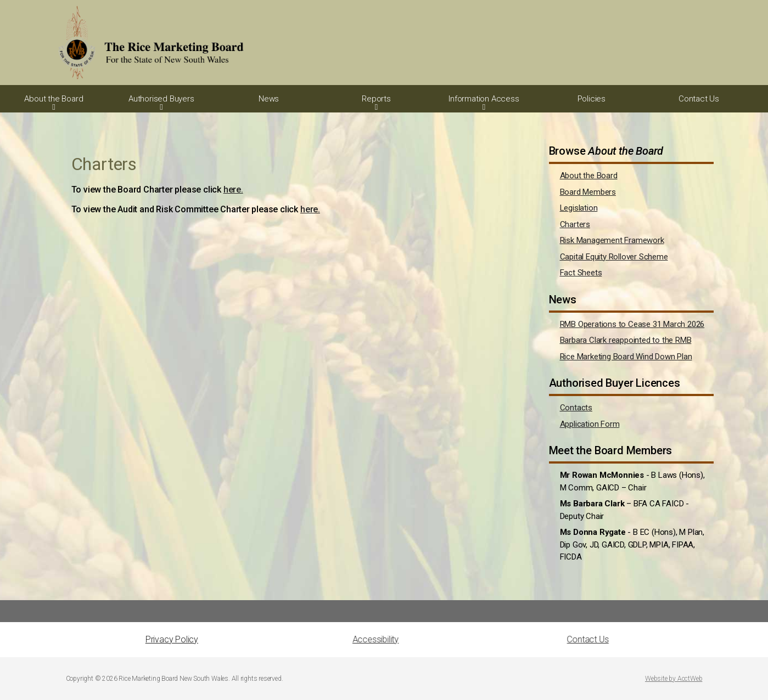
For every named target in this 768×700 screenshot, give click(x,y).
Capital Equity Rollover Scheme (614, 257)
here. (233, 190)
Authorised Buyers (161, 99)
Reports (376, 99)
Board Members (588, 192)
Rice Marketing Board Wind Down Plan (626, 357)
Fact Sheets (581, 273)
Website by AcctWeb (674, 679)
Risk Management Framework (612, 240)
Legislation (579, 208)
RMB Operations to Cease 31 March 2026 (632, 324)
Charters (575, 224)
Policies (592, 99)
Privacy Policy (172, 639)
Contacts (576, 408)
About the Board (54, 99)
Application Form (590, 424)
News (269, 99)
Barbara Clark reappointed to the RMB (626, 340)
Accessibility (287, 639)
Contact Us (699, 99)
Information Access (484, 99)
